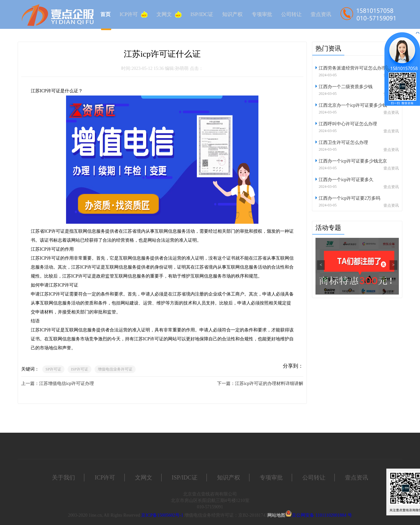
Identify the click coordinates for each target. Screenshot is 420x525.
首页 (105, 14)
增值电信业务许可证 (115, 369)
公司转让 (291, 14)
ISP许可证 (79, 369)
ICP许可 (134, 14)
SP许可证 (53, 369)
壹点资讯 (321, 14)
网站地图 (276, 515)
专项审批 (262, 14)
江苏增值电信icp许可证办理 (67, 383)
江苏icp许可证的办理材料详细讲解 (269, 383)
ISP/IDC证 (202, 14)
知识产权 (232, 14)
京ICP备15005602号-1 (162, 515)
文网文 (169, 14)
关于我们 (63, 478)
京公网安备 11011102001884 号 (322, 515)
